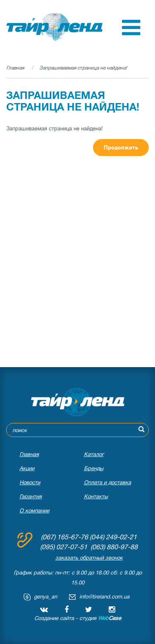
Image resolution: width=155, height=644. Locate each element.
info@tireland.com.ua (104, 597)
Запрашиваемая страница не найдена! (83, 68)
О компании (34, 511)
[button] (131, 33)
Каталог (94, 454)
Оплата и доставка (107, 482)
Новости (30, 482)
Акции (27, 468)
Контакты (96, 496)
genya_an (45, 597)
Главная (15, 68)
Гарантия (31, 496)
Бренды (94, 468)
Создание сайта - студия (78, 618)
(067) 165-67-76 (64, 537)
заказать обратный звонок (89, 558)
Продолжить (121, 148)
